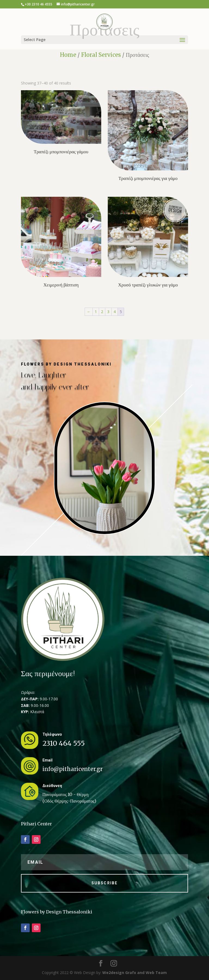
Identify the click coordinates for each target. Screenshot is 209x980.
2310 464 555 (64, 743)
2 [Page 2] (102, 312)
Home (68, 55)
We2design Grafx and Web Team (135, 973)
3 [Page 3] (108, 312)
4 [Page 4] (115, 312)
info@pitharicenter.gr (73, 769)
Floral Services (101, 55)
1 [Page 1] (96, 312)
